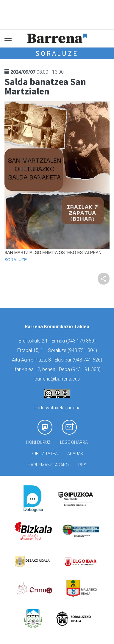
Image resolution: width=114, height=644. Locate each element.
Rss (82, 465)
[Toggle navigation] (8, 38)
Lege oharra (74, 442)
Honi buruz (38, 442)
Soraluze (57, 53)
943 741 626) (88, 360)
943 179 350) (82, 341)
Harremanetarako (48, 465)
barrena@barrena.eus (57, 379)
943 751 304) (83, 350)
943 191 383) (87, 369)
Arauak (75, 454)
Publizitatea (44, 454)
